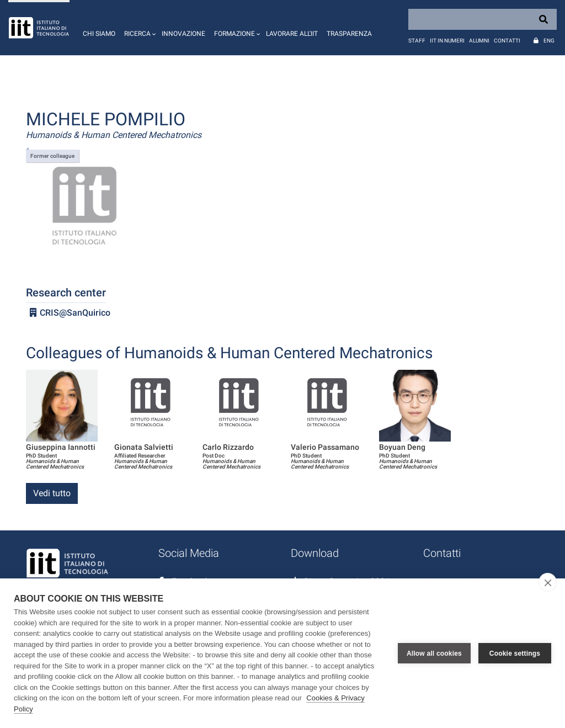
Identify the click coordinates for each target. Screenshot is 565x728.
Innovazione (183, 34)
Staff (417, 41)
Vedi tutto (52, 493)
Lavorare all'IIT (292, 34)
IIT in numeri (447, 41)
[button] (138, 28)
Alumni (479, 41)
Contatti (507, 41)
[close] (548, 582)
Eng (549, 41)
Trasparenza (349, 34)
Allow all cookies (434, 653)
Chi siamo (99, 34)
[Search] (483, 19)
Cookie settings (515, 653)
